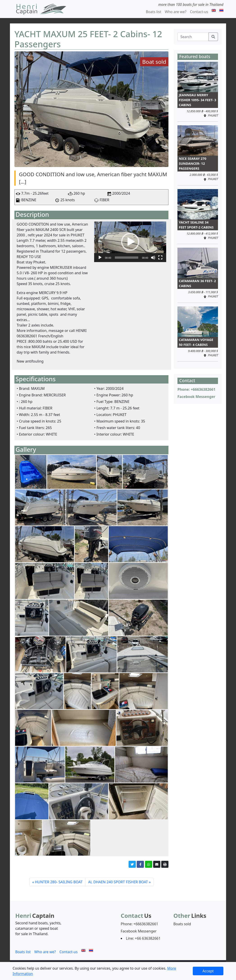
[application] (130, 242)
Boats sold (182, 924)
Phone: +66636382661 (196, 389)
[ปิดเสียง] (153, 258)
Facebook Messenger (196, 397)
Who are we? (176, 12)
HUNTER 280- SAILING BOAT (59, 882)
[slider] (127, 258)
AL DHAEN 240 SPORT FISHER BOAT (118, 882)
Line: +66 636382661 (143, 938)
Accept (208, 971)
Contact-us (199, 12)
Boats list (153, 12)
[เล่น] (100, 258)
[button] (130, 242)
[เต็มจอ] (160, 258)
